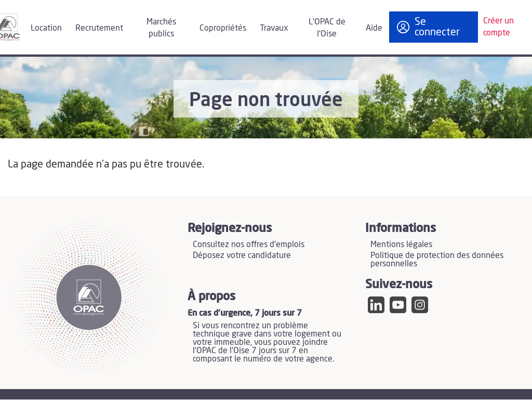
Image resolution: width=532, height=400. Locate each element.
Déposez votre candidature (242, 255)
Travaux (274, 28)
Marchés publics (161, 28)
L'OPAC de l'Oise (327, 28)
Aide (374, 28)
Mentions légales (401, 244)
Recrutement (99, 28)
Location (46, 28)
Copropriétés (223, 28)
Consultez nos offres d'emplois (249, 244)
